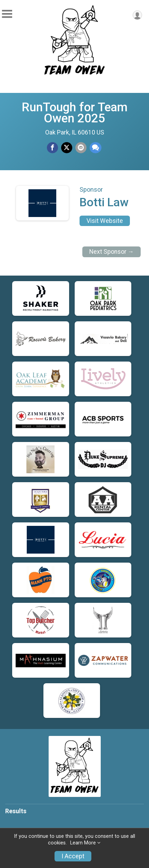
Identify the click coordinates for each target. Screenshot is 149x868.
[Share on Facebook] (52, 148)
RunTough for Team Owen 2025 (74, 113)
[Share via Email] (81, 148)
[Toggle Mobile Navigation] (7, 14)
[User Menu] (137, 15)
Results (16, 811)
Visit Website (105, 221)
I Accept (73, 856)
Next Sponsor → (112, 252)
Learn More (83, 843)
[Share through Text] (96, 148)
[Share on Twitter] (67, 148)
